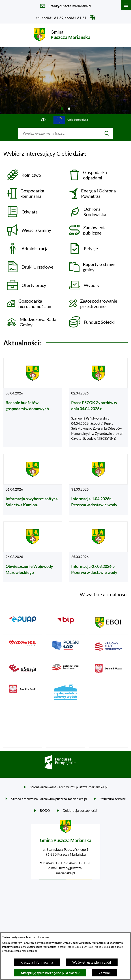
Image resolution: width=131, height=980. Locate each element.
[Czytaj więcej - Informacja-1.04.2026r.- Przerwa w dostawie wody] (98, 485)
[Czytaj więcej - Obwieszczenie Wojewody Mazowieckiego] (33, 552)
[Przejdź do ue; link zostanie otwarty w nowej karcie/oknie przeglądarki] (71, 120)
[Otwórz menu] (126, 5)
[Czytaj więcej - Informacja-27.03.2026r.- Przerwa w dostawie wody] (98, 552)
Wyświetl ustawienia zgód (92, 962)
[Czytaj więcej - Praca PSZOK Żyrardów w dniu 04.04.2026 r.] (98, 403)
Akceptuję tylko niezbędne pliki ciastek (50, 973)
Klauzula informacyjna (37, 962)
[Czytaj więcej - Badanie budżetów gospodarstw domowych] (33, 403)
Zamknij (105, 973)
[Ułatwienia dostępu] (43, 120)
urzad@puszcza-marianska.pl (19, 951)
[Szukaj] (107, 133)
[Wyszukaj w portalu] (60, 133)
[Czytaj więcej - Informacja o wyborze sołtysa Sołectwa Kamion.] (33, 485)
